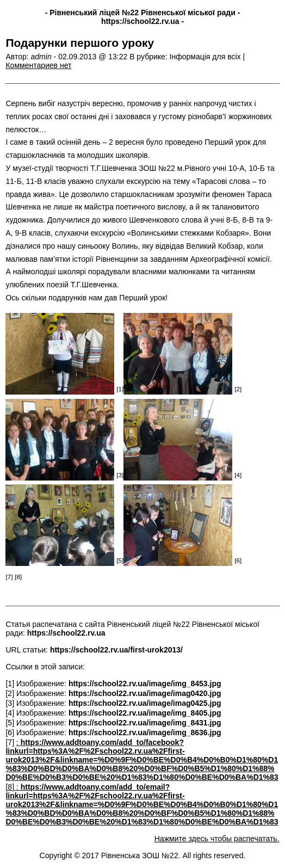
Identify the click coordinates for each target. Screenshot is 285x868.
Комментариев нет (38, 65)
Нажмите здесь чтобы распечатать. (217, 839)
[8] (11, 787)
